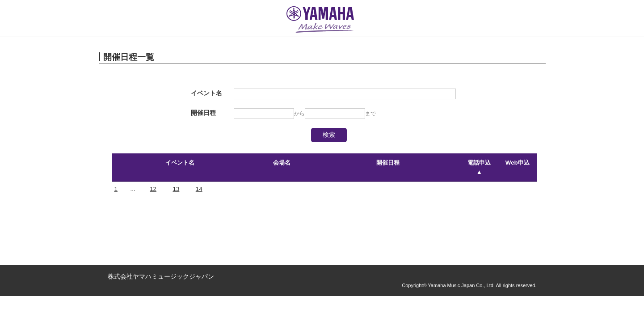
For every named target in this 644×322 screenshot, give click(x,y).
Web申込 (518, 163)
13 (176, 189)
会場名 (282, 163)
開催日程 (388, 163)
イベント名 (180, 163)
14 (199, 189)
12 (153, 189)
